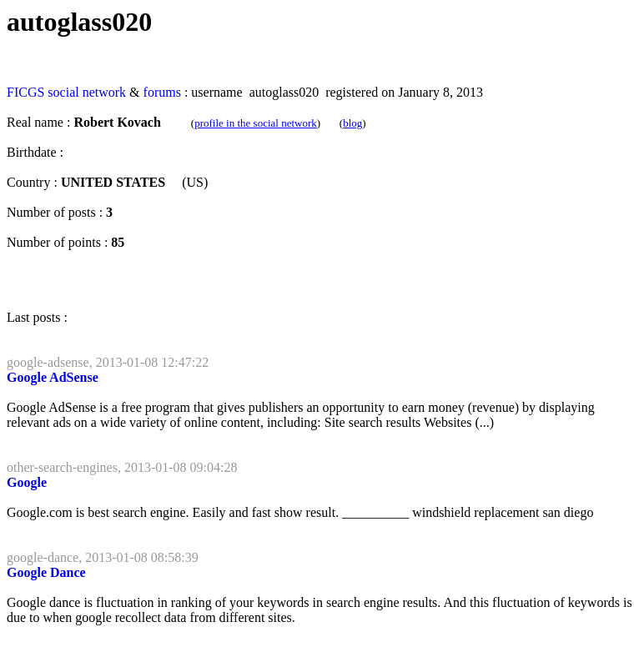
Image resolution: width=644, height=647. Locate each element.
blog (352, 123)
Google (27, 482)
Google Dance (46, 572)
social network (87, 92)
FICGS (25, 92)
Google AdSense (53, 377)
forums (162, 92)
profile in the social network (256, 123)
